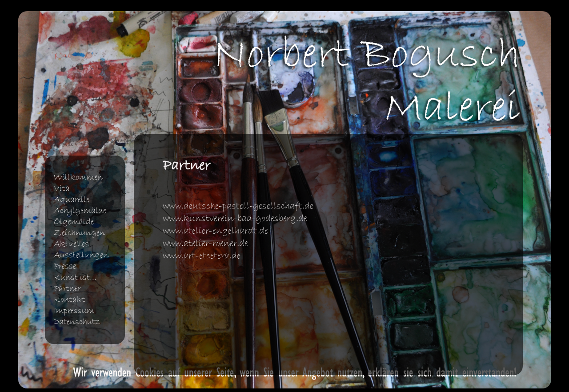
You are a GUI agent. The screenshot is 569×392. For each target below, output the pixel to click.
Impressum (74, 311)
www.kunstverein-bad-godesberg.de (235, 219)
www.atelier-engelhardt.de (215, 231)
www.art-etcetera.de (202, 256)
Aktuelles (71, 244)
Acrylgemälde (80, 211)
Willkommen (78, 178)
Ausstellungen (81, 255)
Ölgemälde (74, 222)
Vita (62, 189)
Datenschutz (77, 322)
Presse (65, 266)
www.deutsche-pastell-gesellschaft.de (238, 206)
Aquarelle (72, 200)
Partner (67, 289)
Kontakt (70, 300)
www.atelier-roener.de (205, 244)
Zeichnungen (79, 233)
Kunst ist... (75, 278)
